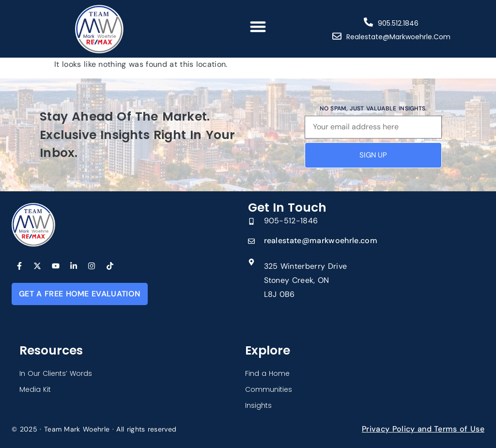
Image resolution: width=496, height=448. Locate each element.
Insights (258, 405)
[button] (258, 26)
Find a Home (267, 373)
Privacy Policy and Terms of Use (423, 429)
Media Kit (35, 389)
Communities (269, 389)
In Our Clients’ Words (56, 373)
